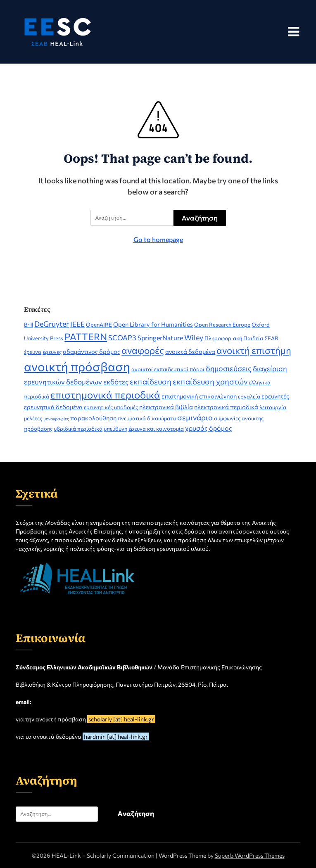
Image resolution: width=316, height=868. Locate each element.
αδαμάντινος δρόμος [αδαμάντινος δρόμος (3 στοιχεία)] (91, 351)
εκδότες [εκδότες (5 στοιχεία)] (116, 382)
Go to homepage (158, 239)
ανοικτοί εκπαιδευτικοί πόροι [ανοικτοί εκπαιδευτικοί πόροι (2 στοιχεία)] (168, 369)
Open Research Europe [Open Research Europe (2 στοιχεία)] (222, 325)
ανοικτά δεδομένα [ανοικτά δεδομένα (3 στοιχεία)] (190, 351)
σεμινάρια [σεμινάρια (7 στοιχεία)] (195, 417)
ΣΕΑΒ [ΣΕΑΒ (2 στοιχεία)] (271, 338)
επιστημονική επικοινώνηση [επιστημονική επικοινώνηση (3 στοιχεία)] (199, 396)
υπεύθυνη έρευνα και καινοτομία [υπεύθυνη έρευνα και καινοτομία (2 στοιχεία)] (144, 429)
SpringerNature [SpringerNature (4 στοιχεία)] (160, 338)
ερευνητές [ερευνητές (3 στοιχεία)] (275, 396)
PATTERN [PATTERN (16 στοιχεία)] (86, 337)
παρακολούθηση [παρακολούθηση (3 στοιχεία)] (93, 418)
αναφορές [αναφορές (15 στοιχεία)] (143, 350)
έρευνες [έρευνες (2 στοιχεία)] (52, 352)
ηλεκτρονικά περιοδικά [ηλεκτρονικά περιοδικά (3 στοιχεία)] (226, 407)
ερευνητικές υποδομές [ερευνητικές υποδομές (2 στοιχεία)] (111, 407)
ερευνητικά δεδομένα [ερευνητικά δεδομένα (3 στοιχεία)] (53, 407)
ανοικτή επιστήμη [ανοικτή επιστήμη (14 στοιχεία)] (254, 350)
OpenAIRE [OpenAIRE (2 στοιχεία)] (99, 325)
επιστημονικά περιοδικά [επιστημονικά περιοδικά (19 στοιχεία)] (105, 395)
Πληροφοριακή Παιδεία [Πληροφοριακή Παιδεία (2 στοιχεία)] (234, 338)
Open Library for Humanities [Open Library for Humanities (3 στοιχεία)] (153, 324)
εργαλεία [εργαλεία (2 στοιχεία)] (249, 396)
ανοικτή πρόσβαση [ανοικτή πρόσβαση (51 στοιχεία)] (77, 366)
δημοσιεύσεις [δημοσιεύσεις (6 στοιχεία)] (229, 368)
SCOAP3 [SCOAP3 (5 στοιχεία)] (122, 337)
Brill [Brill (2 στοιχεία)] (29, 325)
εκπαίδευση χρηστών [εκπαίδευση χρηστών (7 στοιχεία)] (210, 381)
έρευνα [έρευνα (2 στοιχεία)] (33, 352)
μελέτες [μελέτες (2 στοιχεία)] (33, 418)
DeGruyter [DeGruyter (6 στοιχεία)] (52, 324)
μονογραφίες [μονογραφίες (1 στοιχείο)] (56, 419)
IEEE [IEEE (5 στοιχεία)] (77, 324)
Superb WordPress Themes (250, 855)
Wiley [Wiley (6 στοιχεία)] (194, 337)
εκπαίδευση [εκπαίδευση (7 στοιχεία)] (151, 381)
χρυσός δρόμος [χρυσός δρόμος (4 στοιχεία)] (209, 428)
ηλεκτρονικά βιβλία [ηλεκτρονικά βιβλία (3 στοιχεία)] (166, 407)
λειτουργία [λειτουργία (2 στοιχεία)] (273, 407)
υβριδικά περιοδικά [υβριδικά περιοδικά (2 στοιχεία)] (78, 429)
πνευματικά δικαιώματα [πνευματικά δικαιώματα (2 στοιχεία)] (147, 418)
